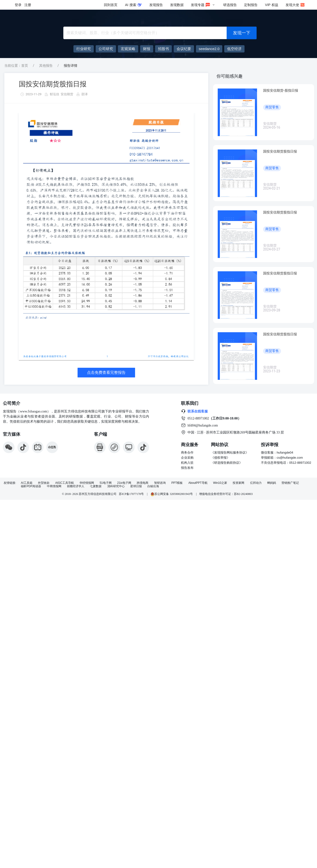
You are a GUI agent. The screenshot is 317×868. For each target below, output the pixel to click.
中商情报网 (54, 486)
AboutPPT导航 (198, 483)
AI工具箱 (26, 483)
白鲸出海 (153, 486)
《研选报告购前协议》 (227, 463)
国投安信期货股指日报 (53, 84)
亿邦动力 (256, 483)
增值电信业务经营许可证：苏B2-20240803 (226, 494)
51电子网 (105, 483)
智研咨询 (160, 483)
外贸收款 (44, 483)
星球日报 (136, 486)
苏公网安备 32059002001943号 (172, 494)
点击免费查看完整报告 (106, 372)
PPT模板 (177, 483)
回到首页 (111, 5)
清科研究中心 (116, 486)
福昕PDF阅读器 (31, 486)
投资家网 (238, 483)
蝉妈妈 (272, 483)
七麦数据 (96, 486)
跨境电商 (143, 483)
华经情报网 (87, 483)
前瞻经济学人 (76, 486)
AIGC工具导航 (64, 483)
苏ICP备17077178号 (131, 494)
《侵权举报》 (220, 458)
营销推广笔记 (290, 483)
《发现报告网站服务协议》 (230, 452)
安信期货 (67, 94)
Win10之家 (220, 483)
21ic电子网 (124, 483)
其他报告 (46, 66)
